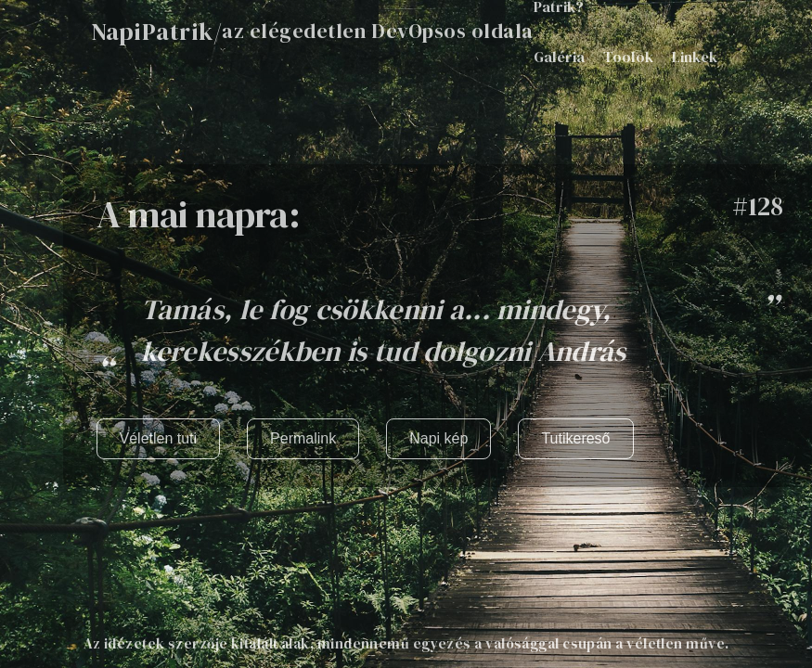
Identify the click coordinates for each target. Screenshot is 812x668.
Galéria (559, 57)
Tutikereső (575, 438)
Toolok (628, 57)
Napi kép (438, 438)
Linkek (695, 57)
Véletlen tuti (159, 438)
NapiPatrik (152, 32)
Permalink (303, 438)
